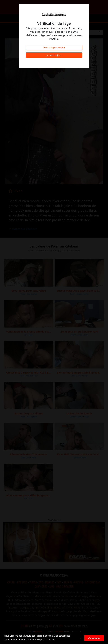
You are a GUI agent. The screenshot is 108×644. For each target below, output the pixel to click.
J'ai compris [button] (94, 638)
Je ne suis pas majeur (54, 48)
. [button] (81, 638)
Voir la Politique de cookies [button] (41, 640)
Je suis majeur (54, 55)
